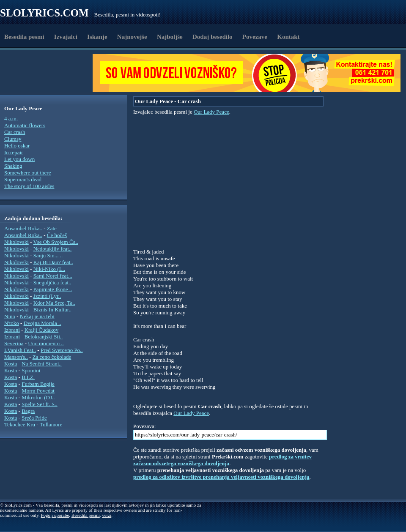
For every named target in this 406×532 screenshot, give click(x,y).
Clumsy (13, 139)
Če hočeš (57, 235)
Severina (14, 343)
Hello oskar (17, 146)
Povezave (255, 37)
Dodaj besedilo (213, 37)
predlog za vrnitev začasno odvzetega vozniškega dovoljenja (222, 460)
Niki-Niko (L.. (49, 269)
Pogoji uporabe (55, 515)
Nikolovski (16, 242)
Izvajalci (66, 37)
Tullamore (51, 424)
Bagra (28, 411)
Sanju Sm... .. (48, 255)
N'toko (12, 323)
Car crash (15, 132)
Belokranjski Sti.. (44, 337)
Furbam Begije (38, 384)
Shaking (13, 166)
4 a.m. (11, 119)
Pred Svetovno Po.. (62, 350)
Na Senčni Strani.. (42, 364)
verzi (107, 515)
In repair (14, 152)
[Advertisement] (49, 73)
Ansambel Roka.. (23, 228)
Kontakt (288, 37)
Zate (52, 228)
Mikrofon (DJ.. (38, 397)
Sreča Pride (34, 418)
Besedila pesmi (24, 37)
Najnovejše (132, 37)
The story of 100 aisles (29, 186)
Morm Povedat (38, 391)
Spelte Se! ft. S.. (40, 404)
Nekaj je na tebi (37, 316)
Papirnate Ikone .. (53, 289)
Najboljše (170, 37)
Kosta (11, 364)
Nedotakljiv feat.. (53, 249)
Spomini (31, 370)
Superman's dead (23, 179)
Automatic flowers (25, 125)
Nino (10, 316)
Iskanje (97, 37)
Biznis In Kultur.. (52, 310)
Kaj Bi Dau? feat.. (53, 262)
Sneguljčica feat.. (52, 282)
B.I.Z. (28, 377)
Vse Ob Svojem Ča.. (56, 242)
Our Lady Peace (211, 112)
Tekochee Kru (20, 424)
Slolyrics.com (44, 13)
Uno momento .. (46, 343)
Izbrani (12, 330)
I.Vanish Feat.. (20, 350)
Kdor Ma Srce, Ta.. (54, 303)
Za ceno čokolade (52, 357)
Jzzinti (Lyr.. (47, 296)
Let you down (19, 159)
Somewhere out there (27, 173)
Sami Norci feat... (53, 276)
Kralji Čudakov (42, 330)
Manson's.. (16, 357)
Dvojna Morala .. (43, 323)
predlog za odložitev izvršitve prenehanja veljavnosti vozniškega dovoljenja (221, 477)
